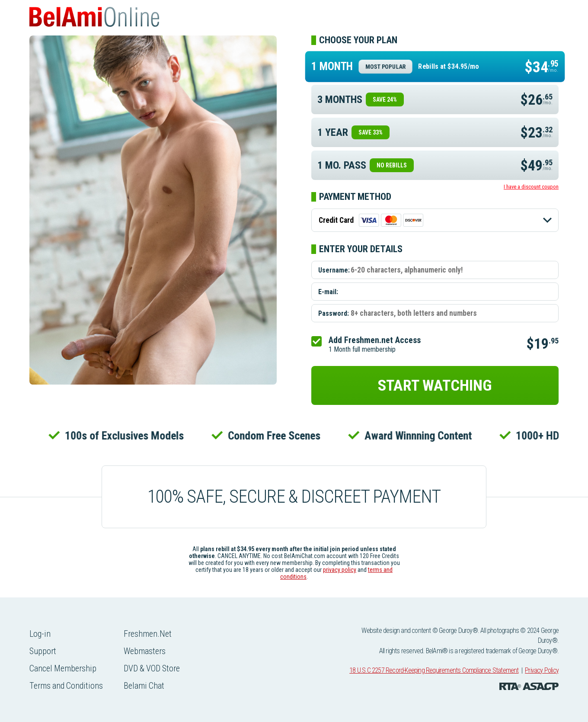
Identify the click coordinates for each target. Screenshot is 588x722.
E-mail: (328, 292)
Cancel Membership (64, 668)
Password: (334, 313)
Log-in (40, 634)
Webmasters (146, 651)
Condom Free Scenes (279, 436)
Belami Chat (145, 686)
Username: (334, 270)
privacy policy (340, 570)
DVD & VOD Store (154, 668)
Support (43, 651)
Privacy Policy (542, 670)
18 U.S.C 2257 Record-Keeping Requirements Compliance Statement (434, 670)
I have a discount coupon (531, 187)
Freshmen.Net (149, 634)
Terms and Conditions (67, 686)
